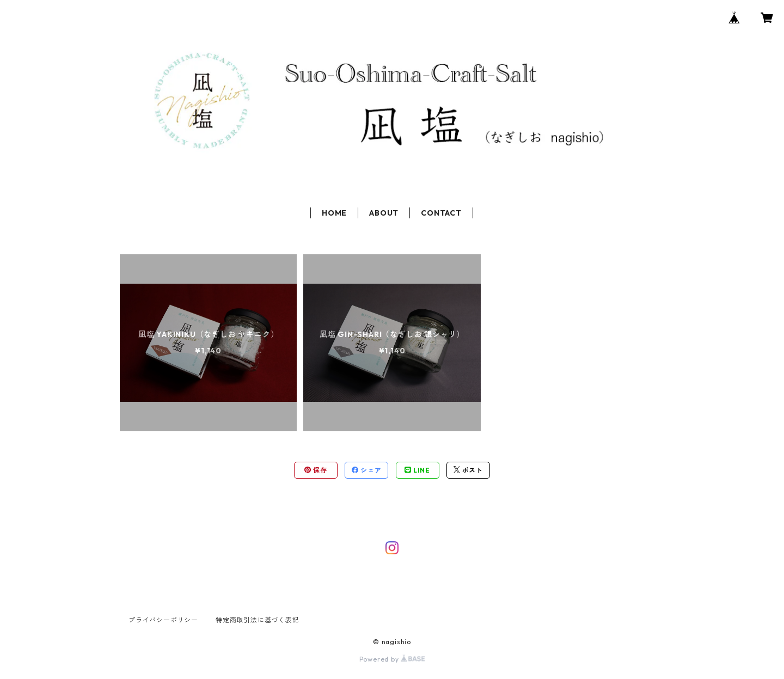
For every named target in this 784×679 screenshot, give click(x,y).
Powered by (392, 659)
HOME (334, 213)
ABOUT (384, 213)
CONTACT (441, 213)
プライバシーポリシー (163, 620)
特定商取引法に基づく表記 (258, 620)
